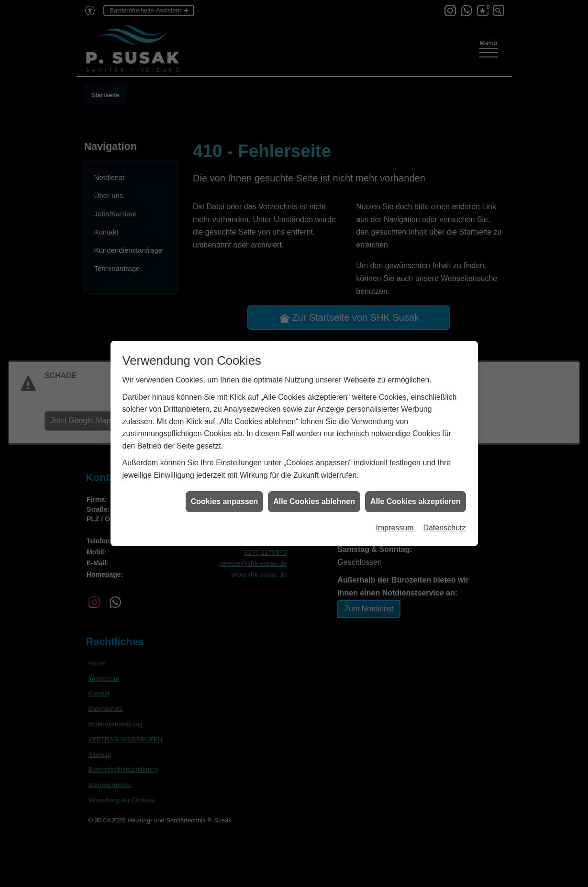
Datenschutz (445, 521)
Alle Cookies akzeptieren (416, 494)
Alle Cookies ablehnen (314, 494)
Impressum (394, 521)
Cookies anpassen (225, 494)
